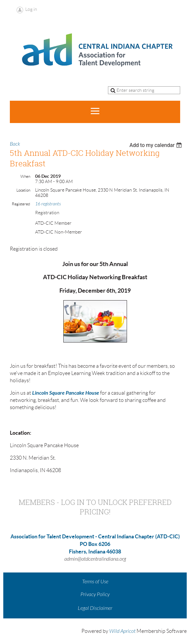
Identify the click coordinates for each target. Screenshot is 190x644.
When (25, 176)
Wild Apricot (122, 631)
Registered (21, 204)
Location (23, 190)
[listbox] (156, 145)
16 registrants (48, 204)
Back (15, 144)
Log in (31, 9)
